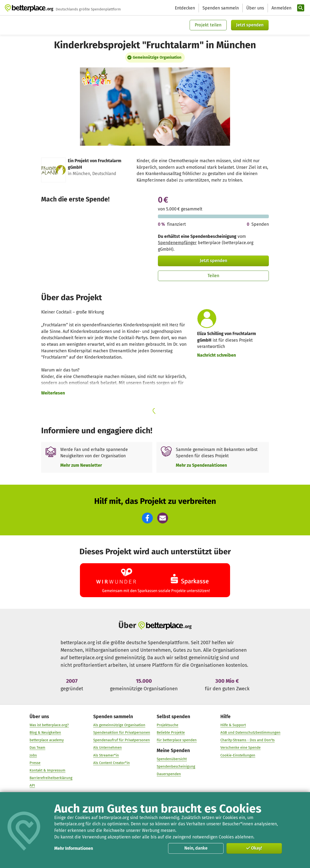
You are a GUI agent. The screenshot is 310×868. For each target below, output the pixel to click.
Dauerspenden (169, 774)
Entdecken (185, 8)
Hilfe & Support (233, 725)
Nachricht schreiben (217, 355)
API (32, 786)
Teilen (213, 276)
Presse (35, 763)
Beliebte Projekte (171, 733)
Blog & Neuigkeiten (45, 733)
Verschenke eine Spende (240, 748)
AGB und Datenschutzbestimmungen (250, 733)
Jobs (33, 755)
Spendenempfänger (177, 243)
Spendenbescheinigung (176, 767)
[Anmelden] (281, 8)
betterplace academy (47, 740)
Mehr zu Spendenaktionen (201, 465)
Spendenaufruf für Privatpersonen (122, 740)
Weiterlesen (53, 393)
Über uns (255, 8)
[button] (147, 518)
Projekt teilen (208, 25)
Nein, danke (196, 848)
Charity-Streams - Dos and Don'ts (248, 740)
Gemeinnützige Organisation (157, 57)
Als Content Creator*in (112, 763)
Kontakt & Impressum (47, 770)
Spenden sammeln (221, 8)
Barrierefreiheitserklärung (51, 778)
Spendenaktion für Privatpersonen (122, 733)
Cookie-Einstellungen (238, 755)
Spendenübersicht (172, 759)
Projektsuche (167, 725)
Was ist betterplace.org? (49, 725)
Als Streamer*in (106, 755)
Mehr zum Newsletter (81, 465)
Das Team (37, 748)
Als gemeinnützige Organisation (119, 725)
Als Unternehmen (108, 748)
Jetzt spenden (250, 25)
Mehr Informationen (74, 848)
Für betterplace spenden (177, 740)
